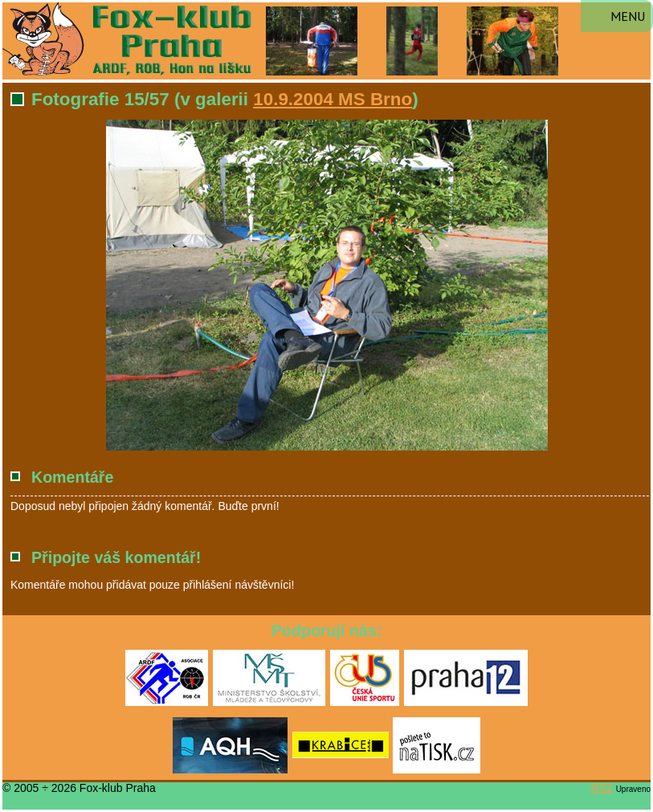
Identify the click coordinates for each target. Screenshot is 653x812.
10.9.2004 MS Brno (333, 99)
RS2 (602, 788)
